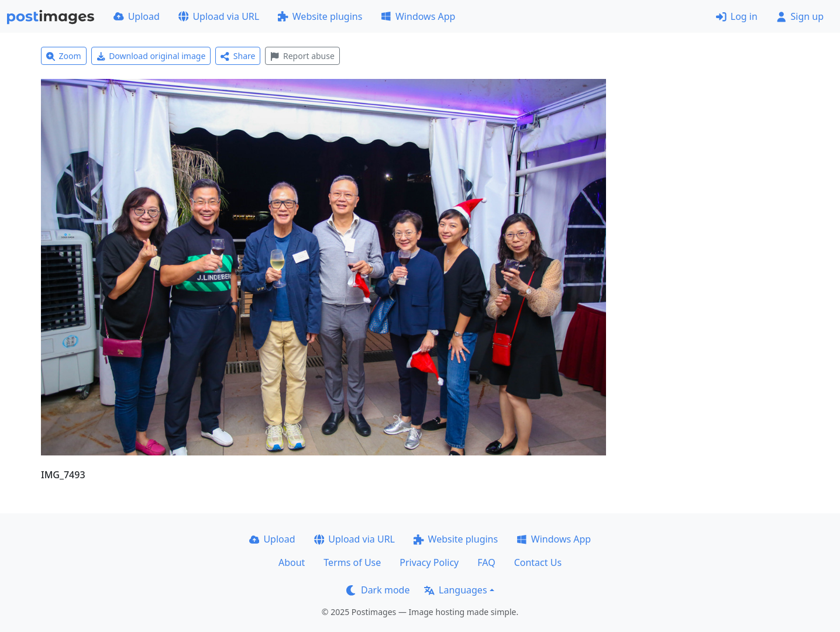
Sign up (800, 16)
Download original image (151, 56)
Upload (137, 16)
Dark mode (378, 590)
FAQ (486, 562)
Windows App (418, 16)
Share (238, 56)
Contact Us (538, 562)
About (292, 562)
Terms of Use (352, 562)
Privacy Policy (429, 562)
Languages (455, 590)
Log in (737, 16)
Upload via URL (219, 16)
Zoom (64, 56)
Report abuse (302, 56)
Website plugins (320, 16)
